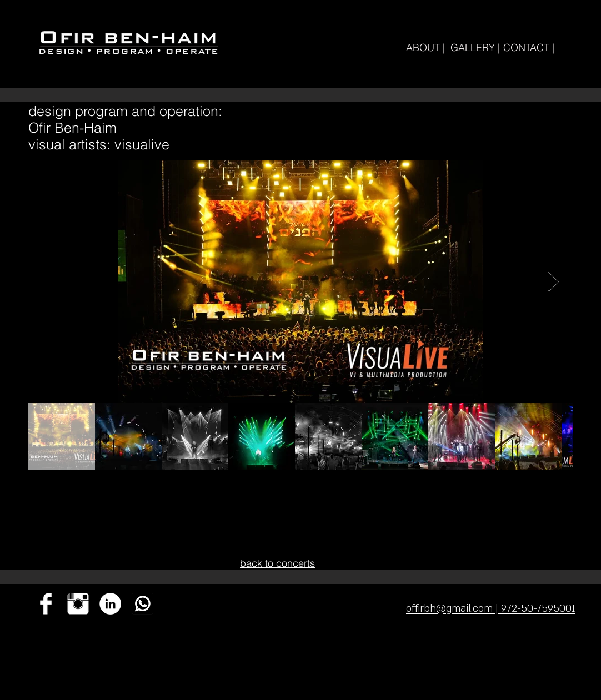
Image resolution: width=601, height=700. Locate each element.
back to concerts (277, 563)
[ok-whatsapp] (142, 604)
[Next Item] (554, 282)
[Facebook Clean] (46, 604)
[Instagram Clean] (78, 604)
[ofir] (110, 604)
